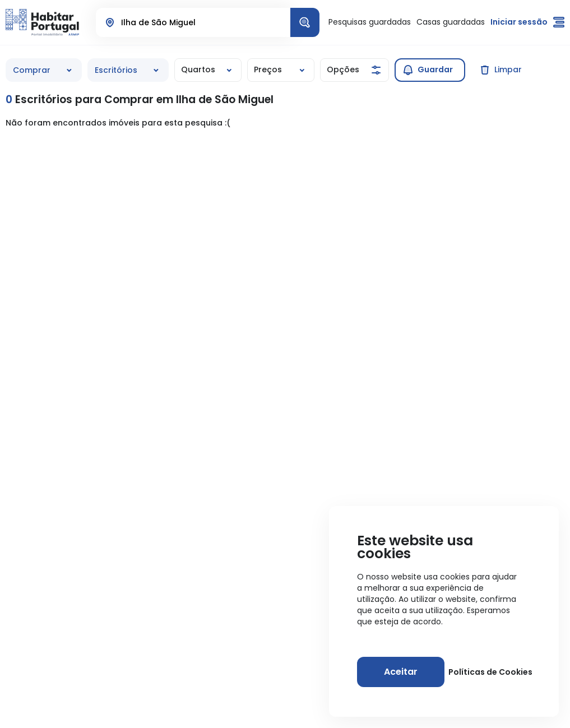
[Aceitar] (401, 672)
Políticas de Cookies (490, 672)
